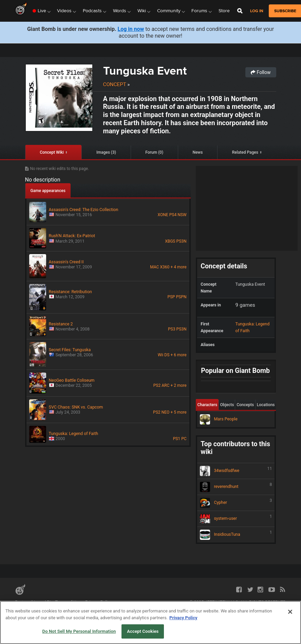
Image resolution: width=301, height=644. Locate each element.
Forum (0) (154, 152)
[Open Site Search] (240, 11)
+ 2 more (178, 385)
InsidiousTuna (236, 535)
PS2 (157, 385)
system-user (236, 519)
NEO (166, 412)
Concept (115, 84)
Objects (227, 405)
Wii (161, 355)
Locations (266, 405)
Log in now (131, 29)
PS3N (182, 241)
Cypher (236, 503)
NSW (182, 215)
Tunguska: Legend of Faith (253, 327)
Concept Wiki (52, 152)
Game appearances (48, 191)
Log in (257, 11)
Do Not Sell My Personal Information (79, 631)
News (197, 152)
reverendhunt (236, 487)
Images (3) (106, 152)
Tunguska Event (145, 71)
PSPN (181, 297)
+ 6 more (178, 355)
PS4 (173, 215)
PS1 (177, 439)
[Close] (290, 612)
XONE (163, 215)
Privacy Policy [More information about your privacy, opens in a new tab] (183, 618)
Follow (261, 72)
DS (167, 355)
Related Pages (245, 152)
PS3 (172, 329)
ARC (165, 385)
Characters (208, 405)
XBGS (170, 241)
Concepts (245, 405)
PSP (171, 297)
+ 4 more (178, 267)
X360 (165, 267)
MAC (154, 267)
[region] (150, 622)
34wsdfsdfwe (236, 471)
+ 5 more (178, 412)
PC (184, 439)
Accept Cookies (143, 631)
